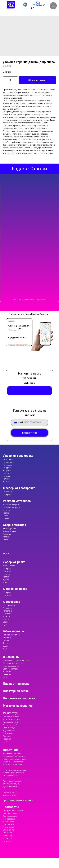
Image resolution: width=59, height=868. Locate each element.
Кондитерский (9, 822)
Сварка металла (15, 525)
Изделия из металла (12, 754)
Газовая (6, 540)
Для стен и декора (10, 813)
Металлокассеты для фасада (14, 770)
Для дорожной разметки (13, 811)
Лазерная (7, 534)
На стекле (7, 473)
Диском (6, 742)
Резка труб (11, 713)
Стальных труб (9, 728)
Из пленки (7, 841)
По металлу (8, 492)
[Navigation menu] (53, 6)
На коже (6, 482)
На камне (7, 476)
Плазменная (8, 733)
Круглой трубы (9, 731)
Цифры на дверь (10, 792)
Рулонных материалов (12, 505)
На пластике (8, 462)
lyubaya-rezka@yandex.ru (17, 345)
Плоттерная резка (16, 691)
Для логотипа (8, 830)
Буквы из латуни (10, 787)
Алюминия (7, 638)
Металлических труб (11, 719)
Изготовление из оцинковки (14, 759)
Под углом (7, 736)
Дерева (6, 516)
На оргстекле (8, 459)
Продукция (11, 750)
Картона (6, 513)
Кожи (5, 582)
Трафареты (11, 807)
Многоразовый (9, 819)
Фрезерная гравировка (19, 488)
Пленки (6, 518)
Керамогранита (9, 566)
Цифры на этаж (9, 795)
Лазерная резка (14, 562)
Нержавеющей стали (11, 635)
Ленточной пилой (10, 725)
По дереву (7, 495)
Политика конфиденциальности (16, 661)
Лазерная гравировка (18, 456)
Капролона (7, 611)
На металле (8, 465)
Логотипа (7, 479)
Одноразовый (9, 824)
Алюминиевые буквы (12, 784)
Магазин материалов (18, 706)
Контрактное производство (14, 756)
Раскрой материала (17, 501)
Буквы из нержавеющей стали (15, 781)
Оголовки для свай (11, 776)
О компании (11, 657)
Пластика (7, 571)
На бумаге (7, 471)
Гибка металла (13, 631)
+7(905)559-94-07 (15, 338)
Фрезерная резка (15, 589)
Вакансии (7, 674)
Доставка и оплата (10, 669)
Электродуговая (9, 529)
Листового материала (12, 507)
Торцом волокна (10, 531)
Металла (6, 510)
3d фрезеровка (9, 605)
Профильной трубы (11, 722)
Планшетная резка (16, 684)
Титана (6, 643)
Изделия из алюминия (12, 765)
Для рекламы (8, 833)
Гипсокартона (8, 608)
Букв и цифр (8, 835)
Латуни (6, 640)
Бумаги (6, 580)
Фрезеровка (12, 602)
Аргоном (6, 537)
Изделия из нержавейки (13, 762)
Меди (5, 649)
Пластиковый (8, 827)
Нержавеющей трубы (11, 717)
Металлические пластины (13, 773)
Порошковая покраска (19, 698)
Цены (5, 677)
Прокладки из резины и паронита (18, 800)
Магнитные (8, 838)
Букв (5, 625)
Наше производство (11, 666)
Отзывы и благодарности (13, 663)
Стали (5, 646)
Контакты (7, 672)
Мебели (6, 619)
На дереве (7, 468)
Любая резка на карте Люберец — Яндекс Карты (29, 300)
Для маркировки (10, 816)
